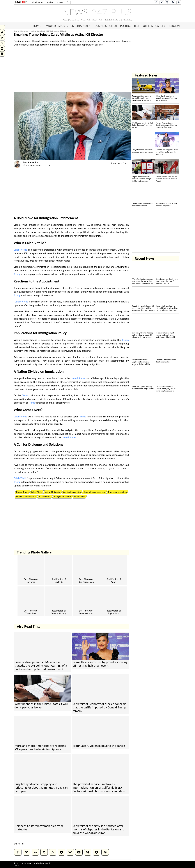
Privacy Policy (86, 20)
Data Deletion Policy (113, 20)
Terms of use (74, 20)
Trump (17, 274)
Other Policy (127, 20)
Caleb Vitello (35, 243)
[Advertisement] (72, 71)
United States (78, 378)
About (65, 20)
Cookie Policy (98, 20)
